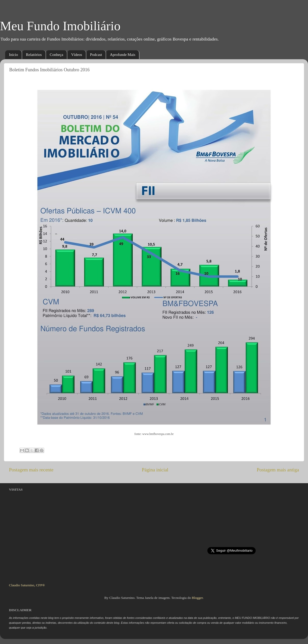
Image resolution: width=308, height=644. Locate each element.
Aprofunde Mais (123, 55)
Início (13, 55)
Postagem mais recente (31, 470)
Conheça (56, 55)
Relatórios (34, 55)
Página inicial (155, 470)
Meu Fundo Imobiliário (60, 26)
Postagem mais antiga (278, 470)
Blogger (197, 598)
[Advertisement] (48, 543)
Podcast (96, 55)
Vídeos (77, 55)
